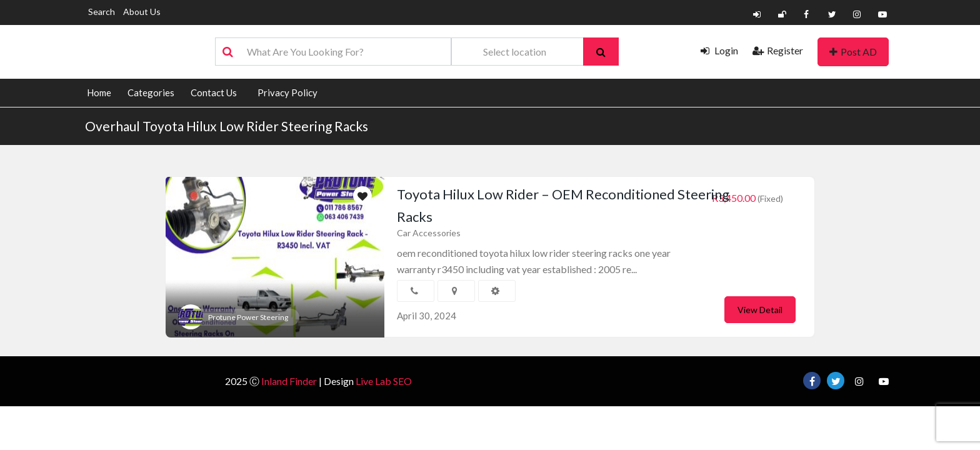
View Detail (760, 310)
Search (102, 12)
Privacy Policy (287, 92)
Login (719, 50)
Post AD (853, 52)
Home (99, 92)
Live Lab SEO (384, 381)
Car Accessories (429, 233)
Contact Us (214, 92)
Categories (151, 92)
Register (778, 50)
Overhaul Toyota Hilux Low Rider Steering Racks (227, 126)
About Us (142, 12)
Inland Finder (289, 381)
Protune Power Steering (248, 317)
